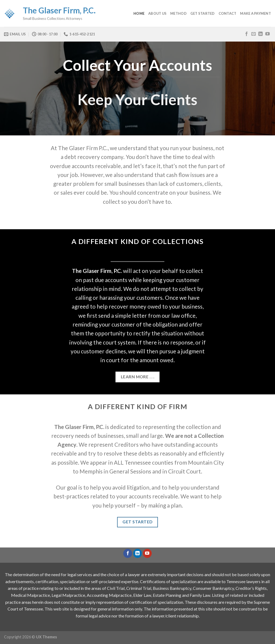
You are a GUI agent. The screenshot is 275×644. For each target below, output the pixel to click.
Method (178, 13)
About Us (157, 13)
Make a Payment (256, 13)
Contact (228, 13)
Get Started (203, 13)
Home (139, 13)
